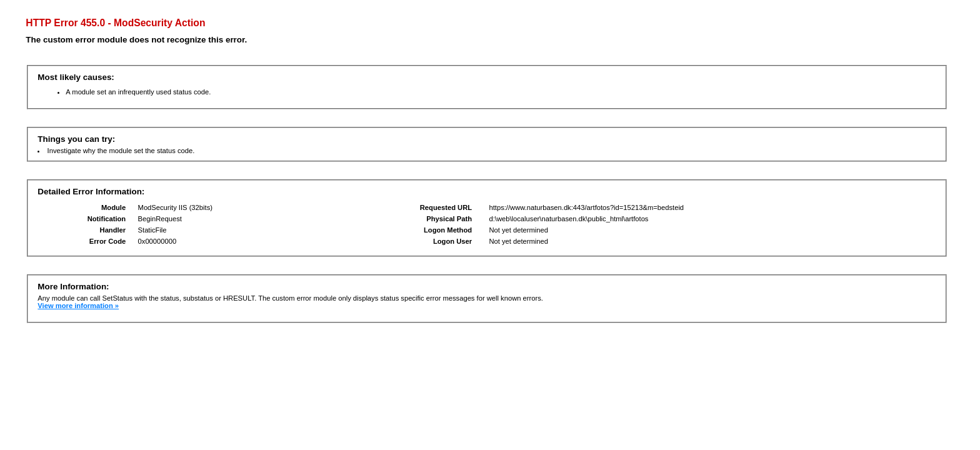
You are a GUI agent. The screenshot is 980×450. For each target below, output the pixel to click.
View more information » (78, 306)
